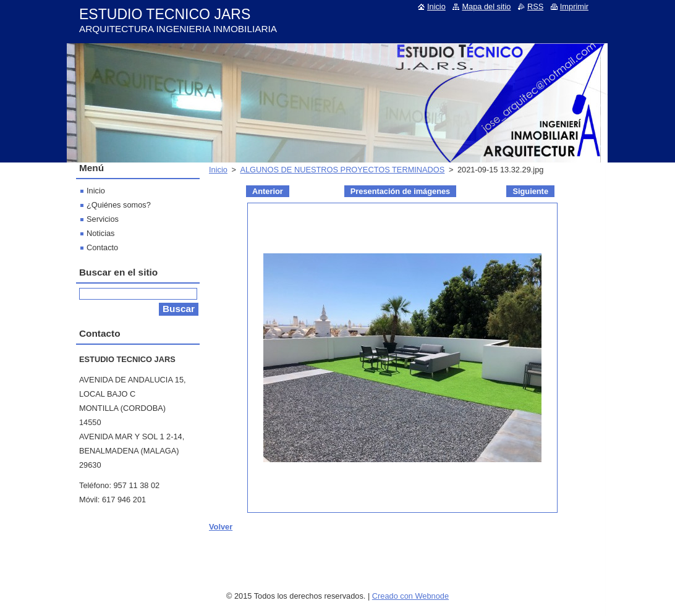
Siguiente (530, 191)
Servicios (103, 219)
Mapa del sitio (486, 6)
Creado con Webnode (410, 596)
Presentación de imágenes (400, 191)
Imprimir (574, 6)
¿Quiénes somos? (119, 205)
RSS (535, 6)
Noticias (101, 233)
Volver (221, 527)
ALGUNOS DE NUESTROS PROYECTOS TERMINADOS (342, 170)
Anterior (268, 191)
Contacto (102, 247)
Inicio (218, 170)
